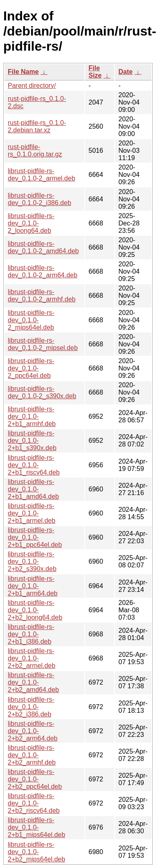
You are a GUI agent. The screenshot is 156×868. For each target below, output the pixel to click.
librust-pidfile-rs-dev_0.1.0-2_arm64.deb (43, 271)
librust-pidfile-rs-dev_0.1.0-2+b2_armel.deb (32, 658)
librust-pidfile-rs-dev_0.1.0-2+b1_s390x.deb (32, 441)
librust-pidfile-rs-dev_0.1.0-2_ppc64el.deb (31, 368)
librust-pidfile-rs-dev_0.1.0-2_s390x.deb (42, 392)
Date (125, 72)
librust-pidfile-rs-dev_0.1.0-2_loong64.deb (31, 223)
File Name (23, 72)
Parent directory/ (32, 86)
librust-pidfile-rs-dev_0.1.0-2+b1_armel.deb (32, 513)
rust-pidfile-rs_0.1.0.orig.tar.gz (35, 151)
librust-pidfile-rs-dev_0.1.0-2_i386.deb (40, 199)
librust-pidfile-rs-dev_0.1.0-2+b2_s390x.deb (32, 561)
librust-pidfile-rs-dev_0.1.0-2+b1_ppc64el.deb (35, 537)
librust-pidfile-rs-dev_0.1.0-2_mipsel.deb (43, 344)
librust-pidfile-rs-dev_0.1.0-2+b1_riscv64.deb (34, 465)
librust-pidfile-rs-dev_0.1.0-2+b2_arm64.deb (33, 731)
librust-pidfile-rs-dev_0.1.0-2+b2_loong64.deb (35, 610)
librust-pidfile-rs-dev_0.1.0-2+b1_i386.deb (31, 634)
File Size (95, 72)
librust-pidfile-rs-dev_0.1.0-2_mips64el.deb (31, 320)
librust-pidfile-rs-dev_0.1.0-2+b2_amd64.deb (33, 682)
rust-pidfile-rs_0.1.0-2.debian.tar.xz (37, 126)
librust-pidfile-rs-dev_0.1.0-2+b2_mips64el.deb (36, 852)
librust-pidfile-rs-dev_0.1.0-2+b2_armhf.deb (32, 755)
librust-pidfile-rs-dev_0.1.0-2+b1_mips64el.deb (36, 827)
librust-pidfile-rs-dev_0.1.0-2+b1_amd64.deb (33, 489)
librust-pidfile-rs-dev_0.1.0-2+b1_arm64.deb (33, 586)
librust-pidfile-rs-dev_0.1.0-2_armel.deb (42, 175)
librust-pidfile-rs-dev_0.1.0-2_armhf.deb (42, 296)
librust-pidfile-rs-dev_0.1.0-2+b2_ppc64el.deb (35, 779)
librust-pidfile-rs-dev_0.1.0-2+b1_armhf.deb (32, 416)
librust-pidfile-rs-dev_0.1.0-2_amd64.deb (43, 247)
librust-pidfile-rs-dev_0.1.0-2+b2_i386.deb (31, 707)
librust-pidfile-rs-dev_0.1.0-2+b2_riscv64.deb (34, 803)
